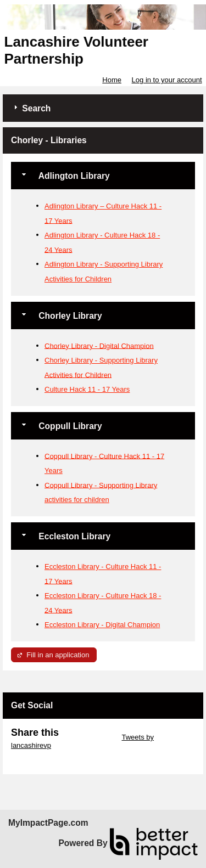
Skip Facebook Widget (47, 754)
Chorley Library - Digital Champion (99, 345)
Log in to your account (167, 80)
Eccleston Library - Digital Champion (102, 625)
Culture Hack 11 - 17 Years (87, 389)
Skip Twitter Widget (89, 737)
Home (112, 80)
